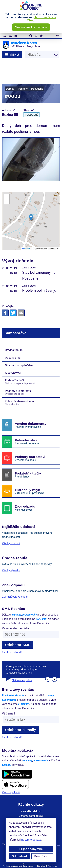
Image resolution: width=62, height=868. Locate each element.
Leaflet (26, 231)
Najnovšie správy (22, 663)
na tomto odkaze (31, 840)
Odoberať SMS (18, 627)
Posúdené (31, 97)
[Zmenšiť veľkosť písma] (36, 36)
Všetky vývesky (11, 553)
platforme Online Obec (42, 19)
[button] (31, 200)
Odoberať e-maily (21, 712)
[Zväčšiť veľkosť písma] (41, 36)
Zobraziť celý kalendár (15, 579)
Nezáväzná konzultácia (31, 27)
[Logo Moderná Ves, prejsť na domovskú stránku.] (31, 45)
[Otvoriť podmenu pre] (56, 325)
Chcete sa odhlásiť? (12, 635)
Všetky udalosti (11, 526)
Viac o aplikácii (11, 775)
